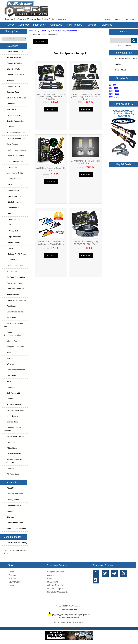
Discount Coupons (55, 589)
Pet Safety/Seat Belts (14, 289)
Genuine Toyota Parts (14, 138)
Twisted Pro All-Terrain (15, 254)
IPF (7, 225)
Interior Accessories (13, 161)
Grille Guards (11, 144)
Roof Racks (10, 306)
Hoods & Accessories (14, 156)
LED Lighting (11, 167)
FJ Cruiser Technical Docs (124, 58)
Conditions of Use (13, 505)
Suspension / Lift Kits (14, 347)
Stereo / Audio (11, 341)
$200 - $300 (114, 94)
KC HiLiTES (11, 231)
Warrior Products (12, 454)
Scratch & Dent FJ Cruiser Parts (13, 461)
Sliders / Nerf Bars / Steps (13, 325)
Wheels (8, 358)
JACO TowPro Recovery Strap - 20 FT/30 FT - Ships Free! (86, 243)
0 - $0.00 (131, 19)
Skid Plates (10, 318)
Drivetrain (9, 104)
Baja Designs (11, 190)
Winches (9, 364)
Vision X (56, 31)
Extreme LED (11, 208)
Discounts (107, 25)
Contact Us (56, 25)
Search (124, 31)
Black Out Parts (12, 69)
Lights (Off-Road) (43, 31)
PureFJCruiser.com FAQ (15, 543)
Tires (7, 352)
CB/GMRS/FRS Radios (15, 98)
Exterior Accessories (14, 121)
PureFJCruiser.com (75, 606)
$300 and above (116, 97)
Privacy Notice (11, 500)
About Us (23, 25)
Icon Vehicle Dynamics (15, 410)
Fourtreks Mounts (12, 405)
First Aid (9, 127)
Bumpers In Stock (13, 86)
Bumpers (9, 80)
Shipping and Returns (57, 572)
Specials (92, 25)
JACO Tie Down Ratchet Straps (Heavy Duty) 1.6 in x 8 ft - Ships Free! (86, 97)
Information (39, 25)
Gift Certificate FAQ (13, 523)
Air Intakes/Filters (12, 57)
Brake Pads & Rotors (14, 75)
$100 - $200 (114, 91)
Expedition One (12, 399)
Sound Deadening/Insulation (12, 334)
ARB (8, 185)
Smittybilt (10, 248)
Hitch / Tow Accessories (15, 150)
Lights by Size (12, 260)
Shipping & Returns (13, 494)
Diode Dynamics (13, 202)
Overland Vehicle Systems (12, 429)
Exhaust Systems (12, 115)
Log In (118, 19)
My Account (52, 582)
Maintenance (11, 271)
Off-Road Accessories (14, 277)
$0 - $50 (113, 85)
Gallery (117, 64)
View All (12, 585)
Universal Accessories (14, 370)
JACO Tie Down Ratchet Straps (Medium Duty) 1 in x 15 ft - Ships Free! (51, 97)
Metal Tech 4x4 (11, 416)
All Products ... (11, 474)
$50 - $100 (114, 88)
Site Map (9, 517)
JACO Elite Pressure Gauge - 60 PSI (51, 169)
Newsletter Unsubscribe (15, 529)
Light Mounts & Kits (13, 173)
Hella (8, 214)
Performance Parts (13, 283)
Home (108, 19)
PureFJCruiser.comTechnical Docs (15, 551)
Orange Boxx (11, 422)
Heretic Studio (12, 219)
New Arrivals (14, 582)
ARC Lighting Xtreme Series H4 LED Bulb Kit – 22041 (86, 162)
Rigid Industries (12, 237)
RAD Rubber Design (14, 436)
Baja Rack (10, 387)
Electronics (10, 109)
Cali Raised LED (13, 196)
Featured (13, 575)
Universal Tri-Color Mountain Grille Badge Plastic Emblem (51, 243)
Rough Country (12, 242)
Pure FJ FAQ (119, 70)
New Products (75, 25)
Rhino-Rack (10, 448)
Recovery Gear (11, 294)
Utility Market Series (69, 31)
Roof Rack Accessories (15, 300)
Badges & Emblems (13, 63)
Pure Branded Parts (13, 52)
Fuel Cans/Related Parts (15, 133)
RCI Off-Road (11, 442)
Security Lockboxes (13, 312)
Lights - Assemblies (13, 266)
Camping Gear (11, 92)
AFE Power (10, 376)
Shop (10, 25)
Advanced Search (124, 46)
